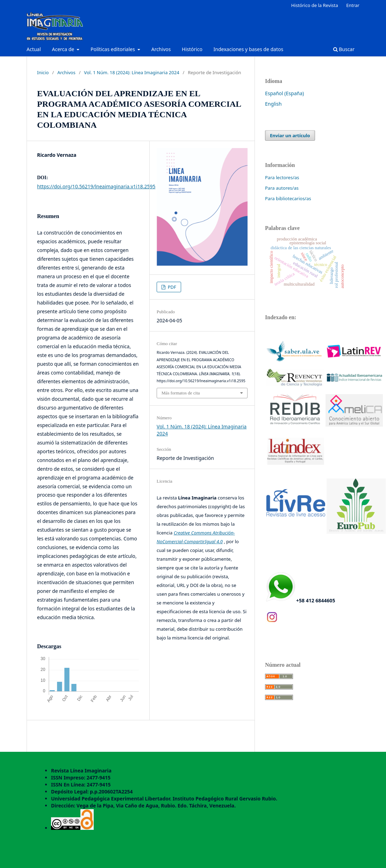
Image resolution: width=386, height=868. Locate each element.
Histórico (192, 49)
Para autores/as (282, 188)
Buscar (344, 49)
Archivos (161, 49)
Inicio (43, 72)
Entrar (353, 5)
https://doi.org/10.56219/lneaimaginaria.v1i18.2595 (96, 186)
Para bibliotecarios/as (288, 198)
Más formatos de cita (181, 393)
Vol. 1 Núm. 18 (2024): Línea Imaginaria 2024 (131, 72)
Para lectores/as (282, 177)
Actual (34, 49)
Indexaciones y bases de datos (249, 49)
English (273, 104)
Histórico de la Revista (315, 5)
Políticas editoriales (113, 49)
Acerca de (63, 49)
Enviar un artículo (290, 135)
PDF (171, 287)
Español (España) (284, 93)
